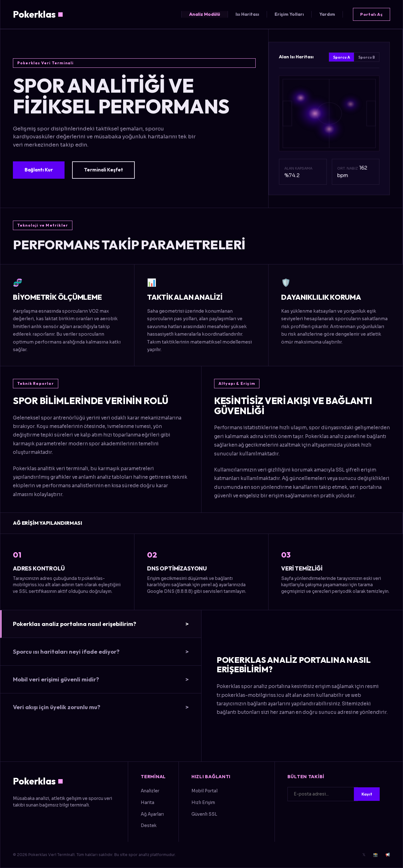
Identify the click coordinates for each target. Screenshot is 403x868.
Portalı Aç (371, 14)
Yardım (327, 14)
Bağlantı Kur (39, 170)
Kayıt (367, 794)
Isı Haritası (247, 14)
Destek (149, 826)
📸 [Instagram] (375, 855)
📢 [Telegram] (388, 855)
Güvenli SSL (204, 814)
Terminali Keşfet (104, 170)
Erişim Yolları (289, 14)
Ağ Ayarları (152, 814)
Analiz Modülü (205, 14)
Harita (148, 803)
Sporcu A (342, 57)
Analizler (150, 791)
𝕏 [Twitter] (364, 855)
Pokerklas (38, 14)
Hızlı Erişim (203, 803)
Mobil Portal (204, 791)
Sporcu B (367, 57)
